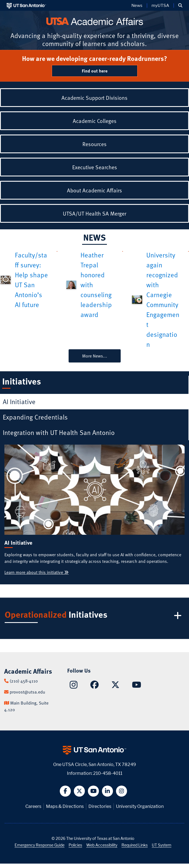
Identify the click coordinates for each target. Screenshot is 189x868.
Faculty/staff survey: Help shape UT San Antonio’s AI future (31, 280)
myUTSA (160, 6)
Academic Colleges (95, 121)
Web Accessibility (102, 845)
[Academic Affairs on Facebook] (94, 686)
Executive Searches (95, 167)
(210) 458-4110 (24, 681)
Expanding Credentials (35, 417)
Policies (75, 845)
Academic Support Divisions (94, 98)
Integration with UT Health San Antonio (59, 432)
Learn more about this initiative (37, 572)
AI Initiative (19, 401)
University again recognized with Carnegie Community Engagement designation (163, 299)
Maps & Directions (65, 806)
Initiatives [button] (94, 616)
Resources (94, 144)
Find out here (95, 71)
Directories (100, 806)
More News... (95, 356)
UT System (162, 845)
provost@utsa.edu (27, 692)
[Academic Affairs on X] (115, 686)
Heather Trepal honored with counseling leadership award (96, 285)
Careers (33, 806)
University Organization (140, 806)
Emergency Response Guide (40, 845)
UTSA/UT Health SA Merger (94, 213)
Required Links (135, 845)
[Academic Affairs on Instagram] (74, 686)
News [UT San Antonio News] (137, 6)
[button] (180, 6)
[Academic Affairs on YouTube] (137, 686)
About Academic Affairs (94, 190)
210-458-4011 (108, 773)
